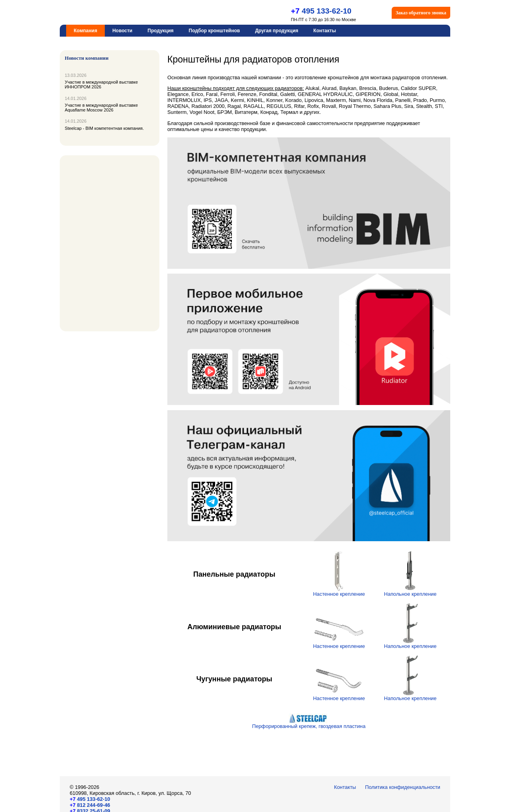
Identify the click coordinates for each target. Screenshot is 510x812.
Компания (85, 31)
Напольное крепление (410, 592)
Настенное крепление (339, 592)
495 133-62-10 (326, 11)
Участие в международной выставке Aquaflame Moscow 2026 (102, 108)
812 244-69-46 (90, 805)
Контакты (325, 31)
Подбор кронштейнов (215, 31)
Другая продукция (277, 31)
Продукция (160, 31)
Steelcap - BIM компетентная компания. (105, 128)
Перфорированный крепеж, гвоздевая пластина (309, 724)
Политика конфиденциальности (403, 787)
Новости (122, 31)
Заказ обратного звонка (421, 13)
